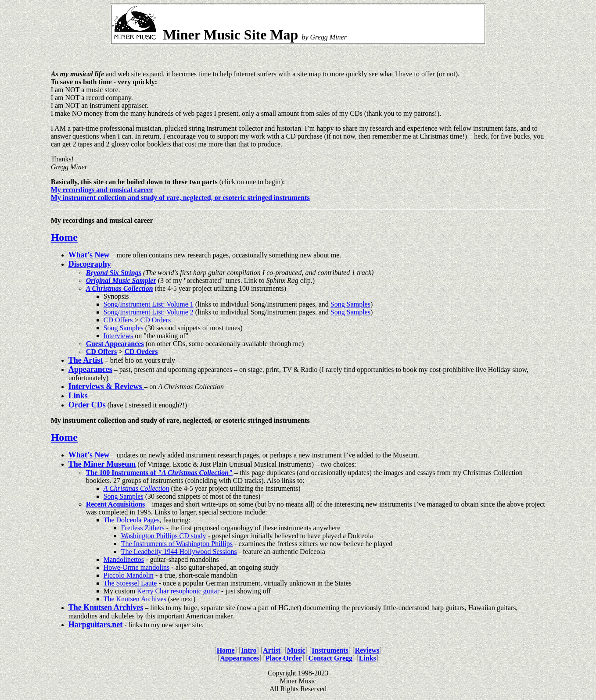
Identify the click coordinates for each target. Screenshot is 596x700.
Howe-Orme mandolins (137, 567)
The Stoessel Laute (130, 583)
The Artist (86, 360)
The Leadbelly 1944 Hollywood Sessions (179, 552)
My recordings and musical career (102, 190)
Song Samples (350, 304)
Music (296, 650)
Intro (249, 650)
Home (64, 237)
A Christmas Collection (136, 488)
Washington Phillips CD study (164, 536)
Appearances (239, 658)
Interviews (118, 336)
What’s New (89, 255)
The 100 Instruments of (157, 473)
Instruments (330, 650)
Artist (272, 650)
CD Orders (156, 320)
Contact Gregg (330, 658)
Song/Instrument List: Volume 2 (149, 312)
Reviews (367, 650)
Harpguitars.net (96, 625)
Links (368, 658)
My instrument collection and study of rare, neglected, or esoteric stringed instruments (180, 198)
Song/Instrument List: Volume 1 (149, 304)
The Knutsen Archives (135, 599)
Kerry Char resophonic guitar (178, 591)
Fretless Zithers (143, 528)
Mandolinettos (124, 559)
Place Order (284, 658)
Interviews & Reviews (106, 386)
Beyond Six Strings (114, 273)
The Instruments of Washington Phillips (177, 544)
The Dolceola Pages (132, 520)
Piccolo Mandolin (129, 575)
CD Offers (118, 320)
